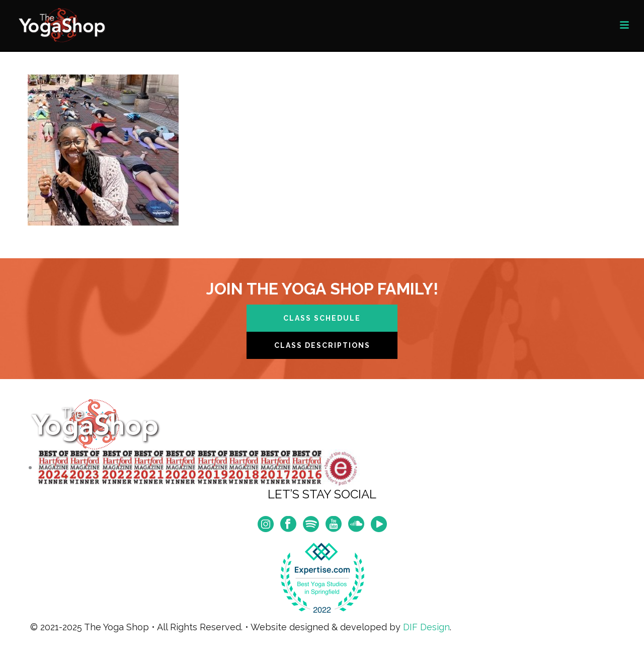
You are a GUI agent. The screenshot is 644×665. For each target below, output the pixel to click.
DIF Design (426, 627)
